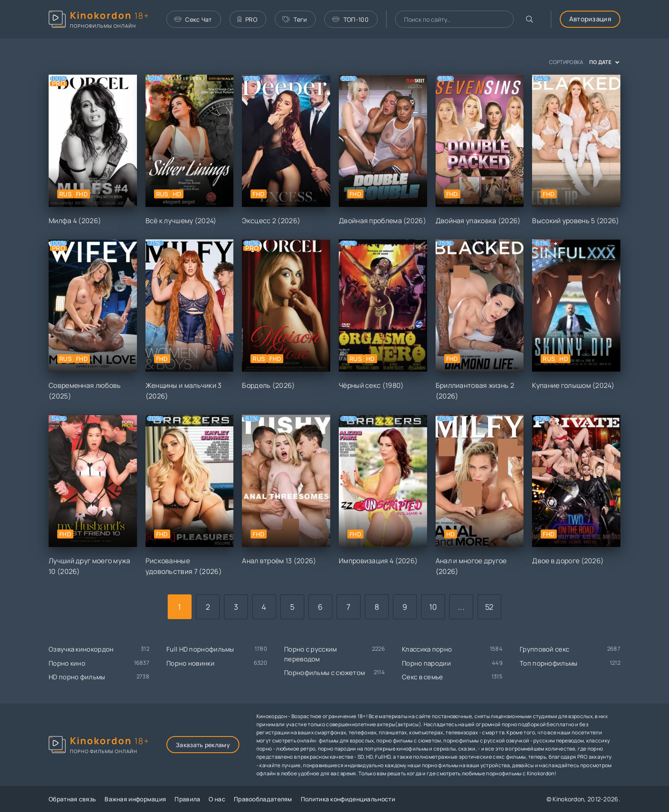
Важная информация (135, 799)
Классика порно (427, 649)
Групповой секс (544, 649)
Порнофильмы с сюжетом (324, 673)
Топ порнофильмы (549, 663)
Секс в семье (423, 677)
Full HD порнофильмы (200, 649)
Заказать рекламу (203, 745)
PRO (247, 19)
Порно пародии (426, 663)
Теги (295, 19)
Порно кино (67, 663)
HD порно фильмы (77, 677)
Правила (187, 799)
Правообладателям (263, 799)
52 (489, 607)
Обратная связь (72, 799)
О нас (217, 799)
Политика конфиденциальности (348, 799)
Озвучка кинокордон (81, 649)
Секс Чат (193, 19)
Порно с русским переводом (311, 654)
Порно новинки (191, 663)
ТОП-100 (350, 19)
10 (433, 607)
